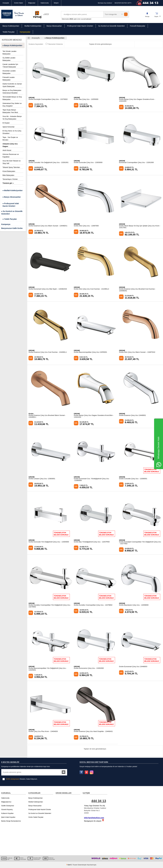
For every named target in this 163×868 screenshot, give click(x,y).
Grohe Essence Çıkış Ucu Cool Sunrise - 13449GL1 (48, 352)
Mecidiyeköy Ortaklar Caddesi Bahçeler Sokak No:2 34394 (96, 806)
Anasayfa (6, 3)
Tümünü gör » (8, 183)
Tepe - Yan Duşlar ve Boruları (10, 139)
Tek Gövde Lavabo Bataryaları (9, 53)
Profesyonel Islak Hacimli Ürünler (40, 810)
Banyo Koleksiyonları (11, 26)
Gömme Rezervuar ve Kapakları (11, 156)
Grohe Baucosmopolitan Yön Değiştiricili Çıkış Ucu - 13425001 (48, 669)
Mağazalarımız (6, 802)
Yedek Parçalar (9, 32)
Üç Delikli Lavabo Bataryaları (9, 59)
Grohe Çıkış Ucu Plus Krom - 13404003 (43, 731)
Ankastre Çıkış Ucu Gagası (10, 145)
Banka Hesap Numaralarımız (11, 821)
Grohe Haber (19, 3)
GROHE (32, 98)
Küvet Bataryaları (9, 171)
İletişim (56, 3)
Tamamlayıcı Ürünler (10, 179)
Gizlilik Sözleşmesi (8, 806)
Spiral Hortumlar (9, 127)
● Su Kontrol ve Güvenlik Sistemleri (12, 213)
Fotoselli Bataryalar (138, 26)
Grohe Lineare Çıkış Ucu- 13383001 (42, 479)
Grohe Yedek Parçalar (36, 817)
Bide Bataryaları (8, 175)
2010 (71, 19)
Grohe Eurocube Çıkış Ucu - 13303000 (88, 162)
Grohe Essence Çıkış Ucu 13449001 (133, 415)
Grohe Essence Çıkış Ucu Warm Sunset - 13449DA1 (48, 226)
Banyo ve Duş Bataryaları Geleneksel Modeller (12, 92)
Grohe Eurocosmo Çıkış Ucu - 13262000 (89, 668)
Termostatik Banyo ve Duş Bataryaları (12, 98)
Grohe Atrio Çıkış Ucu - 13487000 (86, 226)
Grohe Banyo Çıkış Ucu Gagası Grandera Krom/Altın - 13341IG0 (94, 416)
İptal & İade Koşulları (8, 817)
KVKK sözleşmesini (13, 779)
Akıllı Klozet (7, 150)
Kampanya (6, 224)
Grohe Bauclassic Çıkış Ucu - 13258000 (134, 605)
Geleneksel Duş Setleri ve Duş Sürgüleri (12, 105)
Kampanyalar (25, 32)
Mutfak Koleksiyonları (33, 26)
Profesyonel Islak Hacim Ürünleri (80, 26)
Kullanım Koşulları (7, 813)
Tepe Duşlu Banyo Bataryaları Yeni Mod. (10, 111)
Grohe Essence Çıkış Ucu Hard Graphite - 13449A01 (93, 731)
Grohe (31, 414)
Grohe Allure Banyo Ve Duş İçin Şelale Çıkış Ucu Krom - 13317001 (140, 227)
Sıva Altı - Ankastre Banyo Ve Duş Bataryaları (12, 118)
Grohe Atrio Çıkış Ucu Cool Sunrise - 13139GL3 (91, 289)
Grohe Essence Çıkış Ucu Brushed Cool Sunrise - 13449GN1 (137, 290)
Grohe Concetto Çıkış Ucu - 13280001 (133, 479)
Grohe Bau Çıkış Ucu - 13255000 (86, 99)
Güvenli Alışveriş (7, 810)
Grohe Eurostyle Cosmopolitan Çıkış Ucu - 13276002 (48, 99)
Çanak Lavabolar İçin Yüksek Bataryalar (10, 66)
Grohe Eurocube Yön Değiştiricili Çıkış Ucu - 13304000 (49, 542)
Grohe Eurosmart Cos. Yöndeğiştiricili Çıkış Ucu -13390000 (91, 480)
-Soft (69, 865)
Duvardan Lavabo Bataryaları (9, 72)
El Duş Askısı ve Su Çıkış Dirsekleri (12, 132)
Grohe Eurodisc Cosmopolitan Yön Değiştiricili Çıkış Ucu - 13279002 (50, 606)
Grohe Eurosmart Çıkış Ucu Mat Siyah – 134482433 (48, 289)
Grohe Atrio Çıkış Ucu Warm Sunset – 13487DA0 (137, 352)
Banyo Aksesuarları (54, 26)
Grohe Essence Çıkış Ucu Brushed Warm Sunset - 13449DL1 (47, 416)
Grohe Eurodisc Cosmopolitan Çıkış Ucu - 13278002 (93, 605)
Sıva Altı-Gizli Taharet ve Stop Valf (12, 162)
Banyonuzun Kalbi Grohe (12, 228)
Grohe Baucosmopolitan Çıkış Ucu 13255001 (90, 352)
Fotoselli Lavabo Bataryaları (9, 79)
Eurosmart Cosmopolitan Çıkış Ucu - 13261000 (136, 162)
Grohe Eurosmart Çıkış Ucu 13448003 (133, 667)
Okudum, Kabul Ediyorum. (20, 779)
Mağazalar (32, 3)
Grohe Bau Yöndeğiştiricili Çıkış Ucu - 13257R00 (92, 542)
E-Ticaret (74, 865)
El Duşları (6, 123)
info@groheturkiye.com (94, 818)
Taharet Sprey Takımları (11, 167)
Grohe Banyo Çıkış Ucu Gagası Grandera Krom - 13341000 (137, 100)
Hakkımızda (45, 3)
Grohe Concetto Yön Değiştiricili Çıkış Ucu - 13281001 (48, 162)
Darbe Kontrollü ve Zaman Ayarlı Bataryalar (12, 85)
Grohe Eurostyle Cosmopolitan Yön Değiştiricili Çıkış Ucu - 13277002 (140, 543)
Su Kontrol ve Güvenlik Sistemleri (112, 26)
